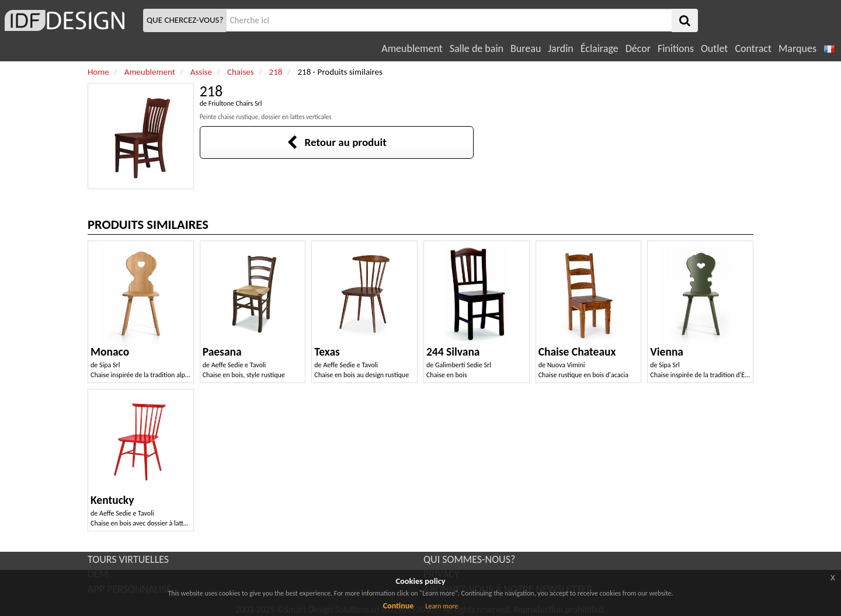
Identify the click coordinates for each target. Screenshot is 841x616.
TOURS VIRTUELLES (128, 559)
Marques (797, 48)
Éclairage (600, 48)
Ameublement (412, 48)
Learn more (442, 606)
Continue (399, 606)
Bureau (526, 48)
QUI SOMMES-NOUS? (469, 559)
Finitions (676, 48)
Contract (753, 48)
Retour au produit (337, 142)
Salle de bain (477, 48)
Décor (638, 48)
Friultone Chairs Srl (235, 103)
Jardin (560, 48)
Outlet (714, 48)
